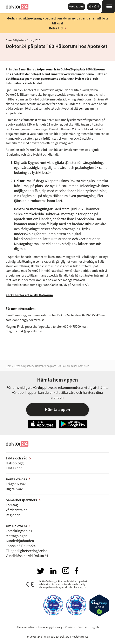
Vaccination (76, 6)
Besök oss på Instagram (66, 570)
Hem (9, 366)
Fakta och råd (17, 458)
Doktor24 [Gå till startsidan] (17, 7)
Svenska (83, 627)
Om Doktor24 (16, 526)
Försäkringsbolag (19, 531)
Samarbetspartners (21, 500)
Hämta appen (57, 409)
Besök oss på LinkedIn (53, 571)
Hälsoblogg (15, 463)
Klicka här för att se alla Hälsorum (29, 295)
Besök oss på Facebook (77, 571)
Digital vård (15, 489)
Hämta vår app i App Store (42, 424)
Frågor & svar (16, 484)
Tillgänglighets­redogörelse (26, 551)
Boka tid (56, 28)
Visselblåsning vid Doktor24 (27, 556)
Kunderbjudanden (20, 541)
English (95, 627)
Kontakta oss (16, 479)
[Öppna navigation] (107, 7)
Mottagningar (16, 536)
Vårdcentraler (16, 510)
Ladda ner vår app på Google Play (73, 424)
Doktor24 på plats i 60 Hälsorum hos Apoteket (62, 366)
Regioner (13, 515)
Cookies (70, 627)
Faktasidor (14, 468)
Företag (12, 505)
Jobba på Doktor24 (21, 546)
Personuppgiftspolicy (50, 627)
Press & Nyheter (15, 40)
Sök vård (94, 6)
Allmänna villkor (26, 627)
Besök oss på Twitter (41, 571)
